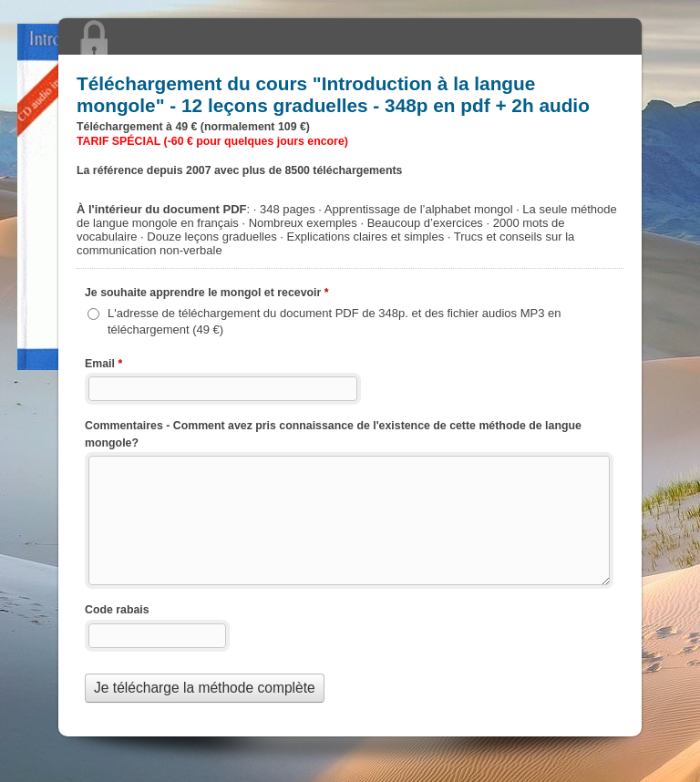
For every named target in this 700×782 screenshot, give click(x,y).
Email (103, 365)
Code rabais (117, 610)
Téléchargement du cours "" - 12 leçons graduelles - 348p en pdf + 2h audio (350, 36)
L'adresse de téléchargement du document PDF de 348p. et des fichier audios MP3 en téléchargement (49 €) (335, 321)
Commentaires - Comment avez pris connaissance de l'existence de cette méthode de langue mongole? (333, 434)
